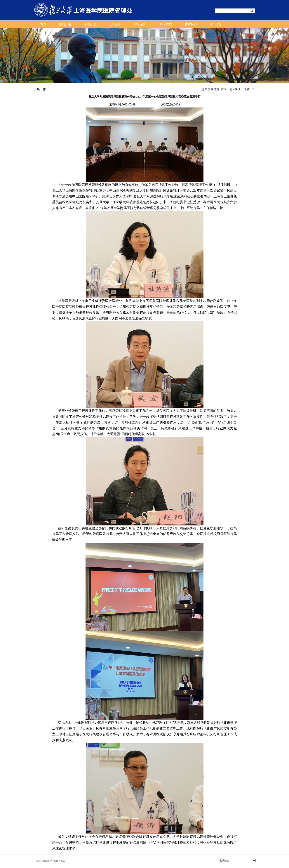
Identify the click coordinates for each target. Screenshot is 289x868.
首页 (224, 89)
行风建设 (235, 89)
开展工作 (249, 89)
